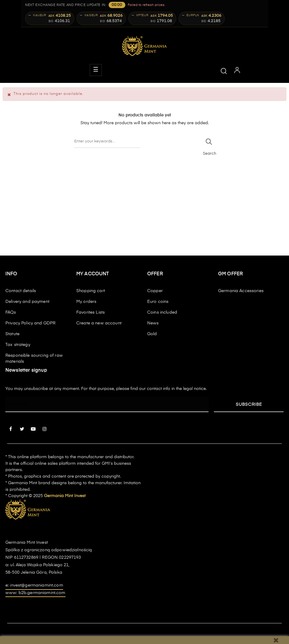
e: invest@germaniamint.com (34, 585)
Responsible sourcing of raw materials (34, 359)
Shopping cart (91, 291)
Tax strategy (18, 345)
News (153, 323)
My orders (86, 302)
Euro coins (158, 302)
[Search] (107, 142)
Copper (155, 291)
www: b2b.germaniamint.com (35, 593)
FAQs (11, 312)
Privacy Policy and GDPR (30, 323)
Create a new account (99, 323)
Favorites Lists (90, 312)
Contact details (21, 291)
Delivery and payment (27, 302)
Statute (12, 334)
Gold (152, 334)
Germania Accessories (241, 291)
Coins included (162, 312)
